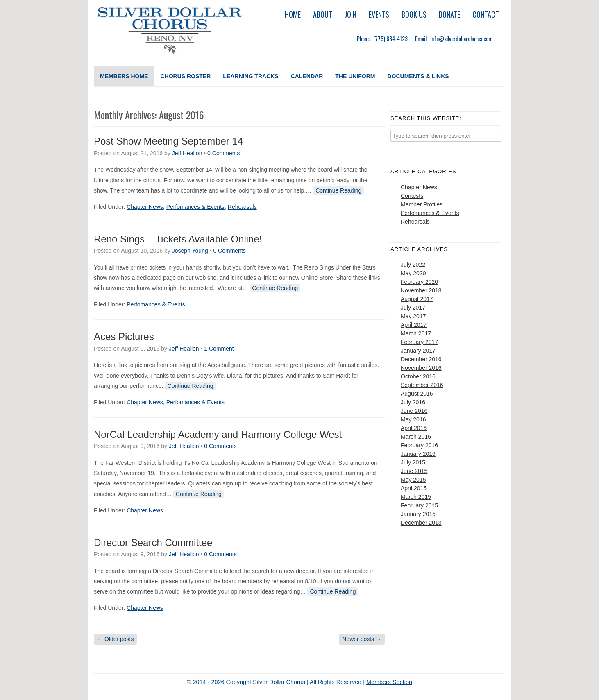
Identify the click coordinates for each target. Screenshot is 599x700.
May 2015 (413, 480)
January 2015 (418, 514)
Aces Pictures (124, 336)
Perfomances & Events (195, 207)
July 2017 (413, 308)
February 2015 (419, 505)
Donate (449, 14)
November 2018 (421, 290)
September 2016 (422, 385)
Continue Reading (338, 190)
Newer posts (362, 639)
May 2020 (413, 273)
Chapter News (145, 207)
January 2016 (418, 454)
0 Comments (223, 153)
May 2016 (413, 419)
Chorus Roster (185, 76)
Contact (486, 14)
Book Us (414, 14)
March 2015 (416, 497)
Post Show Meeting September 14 (168, 141)
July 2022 (413, 265)
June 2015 (414, 471)
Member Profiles (422, 204)
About (323, 14)
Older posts (115, 639)
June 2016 (414, 411)
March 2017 (416, 333)
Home (293, 14)
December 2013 (421, 523)
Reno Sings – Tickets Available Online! (178, 239)
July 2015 (413, 462)
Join (351, 14)
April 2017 (414, 325)
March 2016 (416, 437)
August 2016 (417, 394)
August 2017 (417, 299)
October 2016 (418, 376)
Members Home (124, 76)
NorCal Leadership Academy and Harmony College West (218, 434)
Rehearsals (242, 207)
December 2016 (421, 359)
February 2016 (419, 445)
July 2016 (413, 402)
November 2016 (421, 368)
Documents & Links (418, 76)
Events (379, 14)
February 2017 (419, 342)
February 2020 (419, 282)
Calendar (307, 76)
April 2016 (414, 428)
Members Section (389, 682)
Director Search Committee (153, 543)
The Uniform (355, 76)
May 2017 (413, 316)
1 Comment (219, 349)
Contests (412, 196)
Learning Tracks (251, 76)
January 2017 (418, 351)
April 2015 (414, 488)
